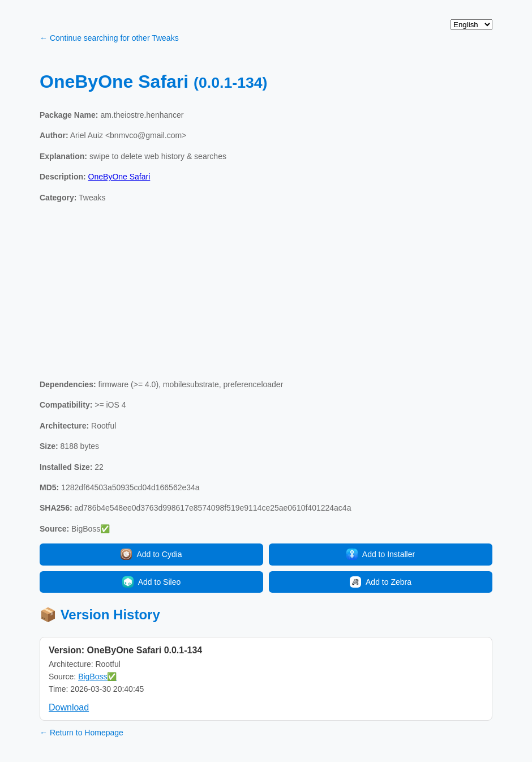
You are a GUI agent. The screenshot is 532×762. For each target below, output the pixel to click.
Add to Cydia (151, 554)
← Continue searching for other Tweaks (109, 38)
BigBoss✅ (97, 677)
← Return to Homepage (81, 733)
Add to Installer (381, 554)
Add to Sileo (152, 582)
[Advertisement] (266, 291)
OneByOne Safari (119, 177)
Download (69, 707)
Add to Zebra (381, 582)
